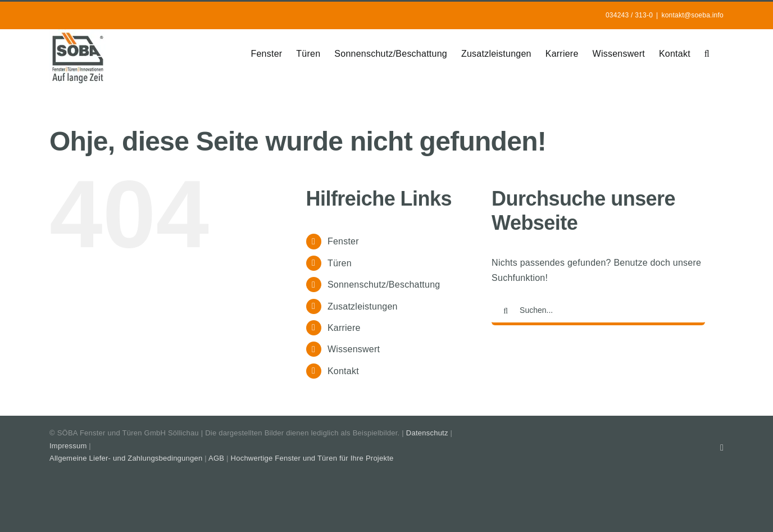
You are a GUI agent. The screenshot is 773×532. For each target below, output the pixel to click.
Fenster (343, 241)
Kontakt (343, 371)
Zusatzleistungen (363, 306)
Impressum (68, 446)
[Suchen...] (598, 311)
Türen (340, 263)
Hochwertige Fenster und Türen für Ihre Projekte (312, 458)
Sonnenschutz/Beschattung (384, 285)
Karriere (344, 328)
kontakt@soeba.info (692, 15)
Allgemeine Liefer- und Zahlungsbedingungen (126, 458)
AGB (216, 458)
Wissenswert (354, 349)
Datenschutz (427, 433)
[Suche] (506, 311)
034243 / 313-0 (629, 15)
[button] (707, 53)
